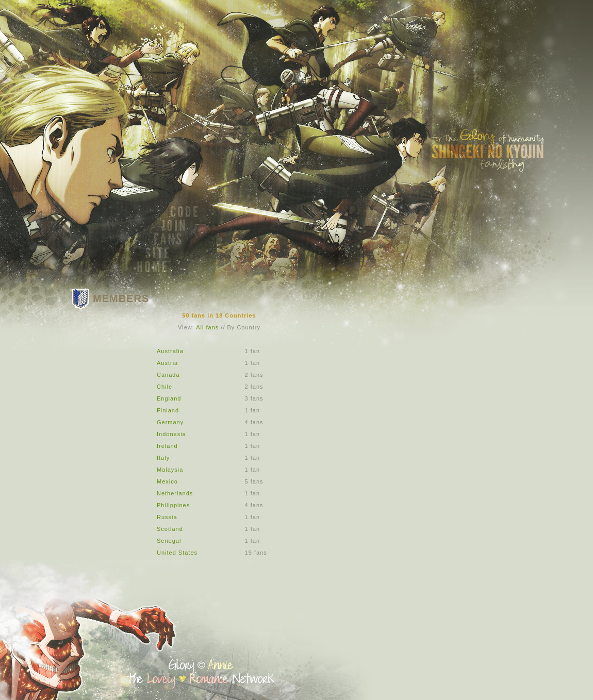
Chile (164, 387)
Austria (167, 363)
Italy (163, 458)
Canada (168, 375)
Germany (170, 422)
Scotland (170, 529)
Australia (170, 351)
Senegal (169, 541)
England (169, 398)
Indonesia (171, 434)
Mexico (167, 481)
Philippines (173, 505)
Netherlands (175, 493)
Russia (167, 517)
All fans (207, 327)
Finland (168, 410)
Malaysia (170, 470)
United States (177, 553)
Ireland (167, 446)
